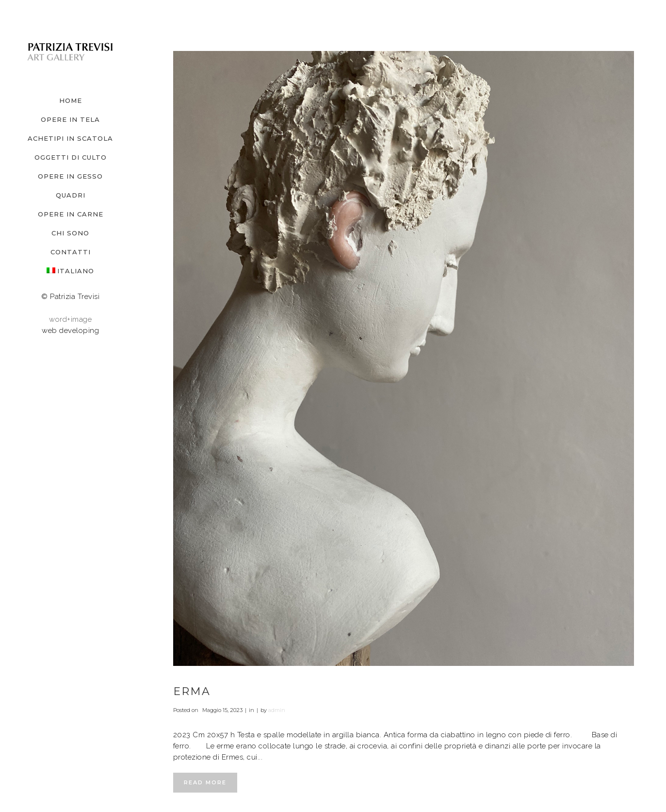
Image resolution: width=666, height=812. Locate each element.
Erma (192, 691)
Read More (205, 782)
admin (277, 710)
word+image (70, 319)
